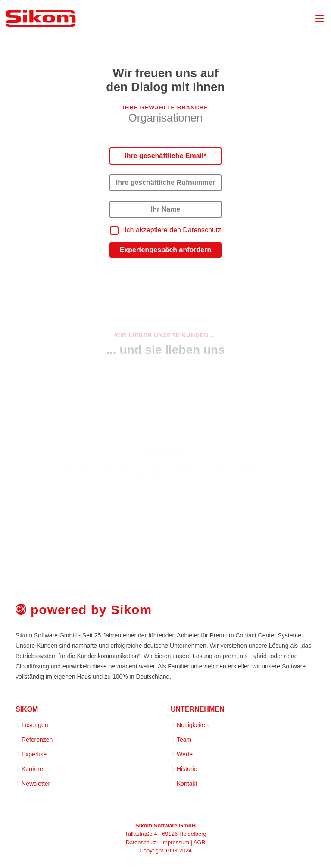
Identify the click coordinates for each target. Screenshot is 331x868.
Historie (187, 769)
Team (184, 740)
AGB (199, 842)
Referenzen (37, 740)
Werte (185, 754)
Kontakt (187, 784)
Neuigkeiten (193, 725)
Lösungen (35, 725)
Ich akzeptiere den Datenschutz (173, 230)
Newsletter (36, 784)
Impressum (175, 842)
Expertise (34, 754)
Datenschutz (141, 842)
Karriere (32, 769)
